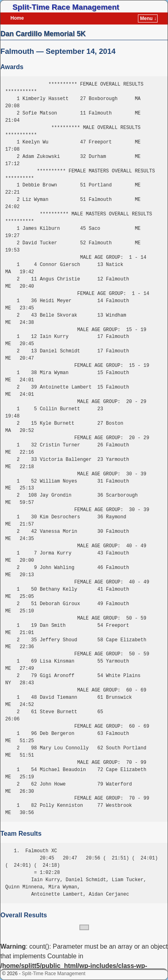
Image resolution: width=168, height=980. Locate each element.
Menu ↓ (148, 18)
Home (17, 18)
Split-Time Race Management (66, 7)
